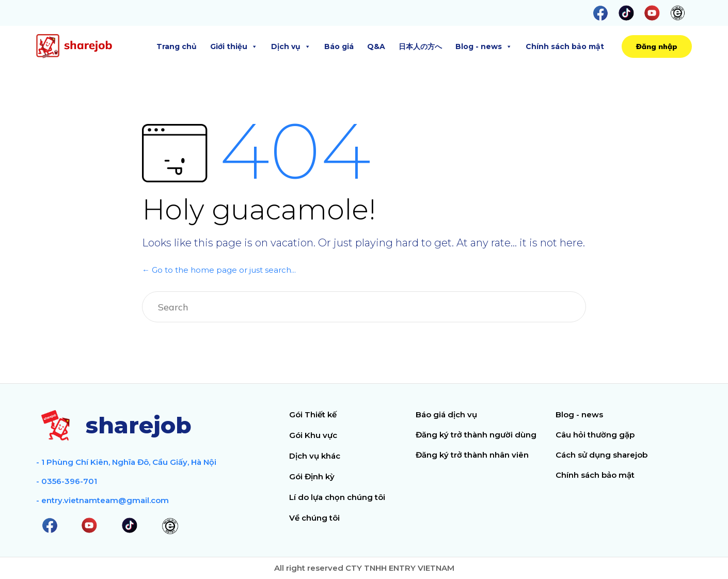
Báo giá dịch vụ (446, 414)
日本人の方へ (420, 46)
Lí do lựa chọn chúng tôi (337, 497)
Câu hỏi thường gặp (595, 435)
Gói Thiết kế (313, 414)
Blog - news (484, 46)
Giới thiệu (234, 46)
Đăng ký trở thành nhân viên (472, 455)
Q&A (376, 46)
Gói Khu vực (313, 435)
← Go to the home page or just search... (219, 270)
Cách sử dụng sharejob (602, 455)
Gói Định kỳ (312, 476)
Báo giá (339, 46)
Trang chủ (177, 46)
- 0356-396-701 (67, 481)
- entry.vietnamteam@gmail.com (102, 500)
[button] (657, 46)
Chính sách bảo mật (565, 46)
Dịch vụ (291, 46)
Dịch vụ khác (315, 456)
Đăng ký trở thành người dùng (476, 435)
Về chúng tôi (314, 518)
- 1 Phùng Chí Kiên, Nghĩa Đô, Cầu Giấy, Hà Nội (126, 462)
